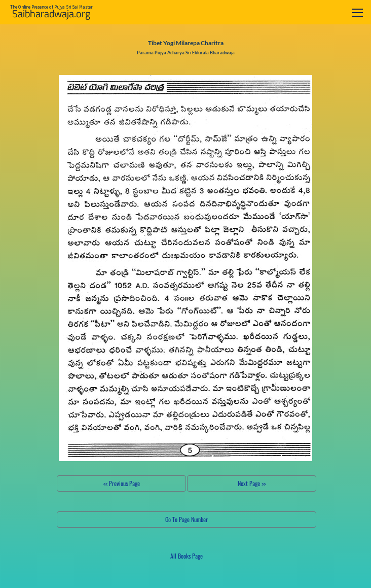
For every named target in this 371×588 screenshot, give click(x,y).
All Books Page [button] (187, 556)
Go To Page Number (187, 519)
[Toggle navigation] (357, 12)
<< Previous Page (122, 483)
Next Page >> (252, 483)
